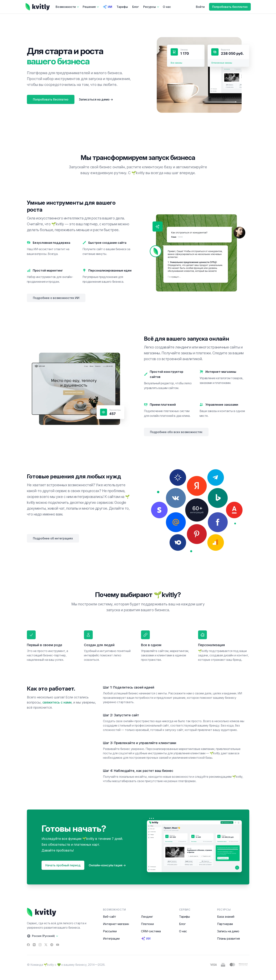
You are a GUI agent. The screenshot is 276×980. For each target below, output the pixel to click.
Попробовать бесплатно (230, 7)
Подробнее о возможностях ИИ (56, 298)
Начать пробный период (63, 865)
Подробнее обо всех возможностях (176, 432)
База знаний (226, 917)
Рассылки (110, 931)
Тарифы (122, 7)
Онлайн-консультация (107, 865)
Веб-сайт (110, 917)
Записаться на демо (96, 99)
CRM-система (151, 931)
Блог (136, 7)
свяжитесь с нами (57, 702)
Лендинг (147, 917)
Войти (200, 7)
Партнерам (225, 924)
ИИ (107, 7)
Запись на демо (228, 931)
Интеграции (111, 939)
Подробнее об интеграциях (53, 538)
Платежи (147, 924)
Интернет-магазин (116, 924)
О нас (167, 7)
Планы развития (228, 939)
